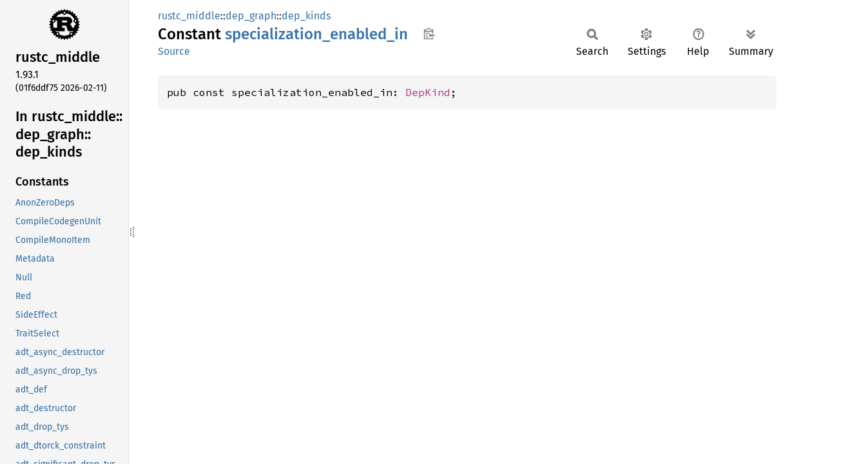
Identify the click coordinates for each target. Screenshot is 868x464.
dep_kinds (306, 16)
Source (174, 51)
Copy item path (429, 34)
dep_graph (251, 16)
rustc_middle (189, 16)
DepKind (428, 92)
